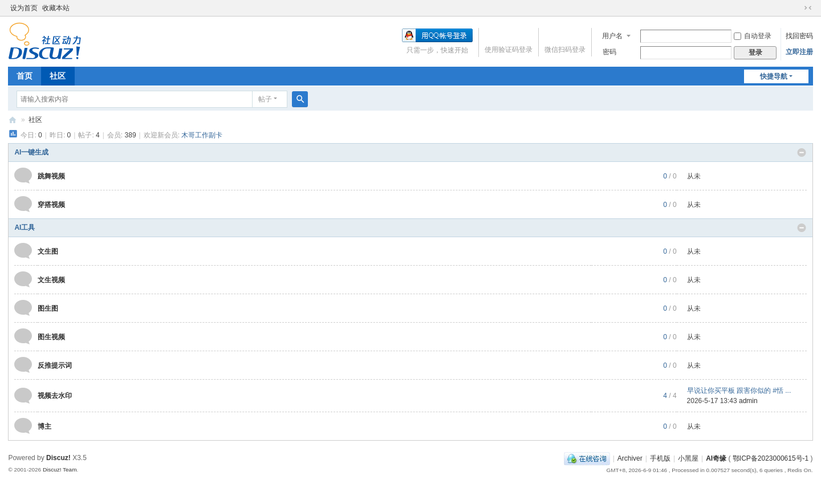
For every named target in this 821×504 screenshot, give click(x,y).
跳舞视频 (51, 176)
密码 (609, 52)
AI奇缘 (13, 120)
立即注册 (799, 52)
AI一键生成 (31, 152)
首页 (25, 76)
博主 (44, 426)
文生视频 (51, 280)
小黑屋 (688, 458)
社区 (58, 76)
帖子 (265, 99)
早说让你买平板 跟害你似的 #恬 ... (739, 391)
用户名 (612, 36)
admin (748, 401)
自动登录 (753, 36)
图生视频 (51, 337)
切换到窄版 (808, 8)
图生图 (48, 308)
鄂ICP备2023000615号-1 (771, 458)
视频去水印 (55, 396)
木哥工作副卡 (202, 135)
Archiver (630, 458)
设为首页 (24, 8)
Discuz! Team (60, 470)
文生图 (48, 251)
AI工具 (25, 227)
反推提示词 (55, 365)
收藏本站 (56, 8)
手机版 (660, 458)
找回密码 (799, 36)
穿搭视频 (51, 205)
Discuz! (58, 458)
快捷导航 (774, 76)
